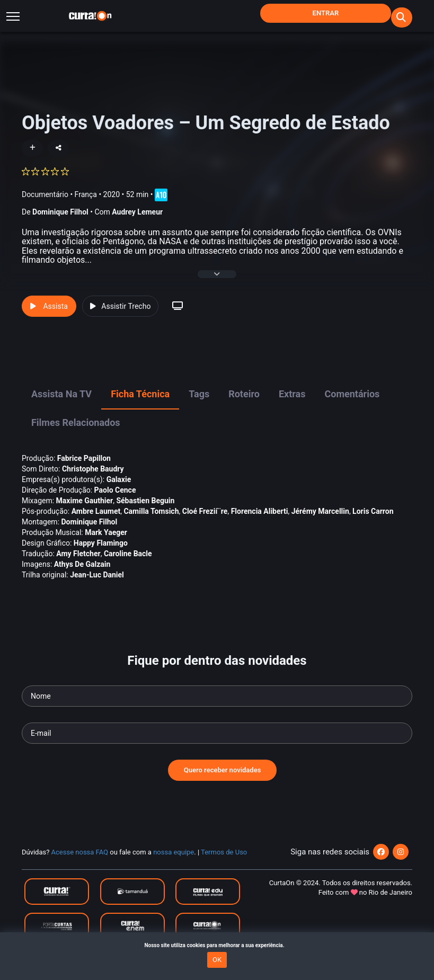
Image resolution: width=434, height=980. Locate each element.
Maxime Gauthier (85, 510)
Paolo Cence (115, 499)
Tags (199, 403)
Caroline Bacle (128, 563)
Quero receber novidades (223, 779)
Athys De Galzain (82, 573)
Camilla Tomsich (151, 520)
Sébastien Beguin (145, 510)
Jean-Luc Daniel (97, 584)
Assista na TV (61, 403)
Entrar (326, 13)
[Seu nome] (217, 706)
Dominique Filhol (60, 212)
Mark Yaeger (106, 541)
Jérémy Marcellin (320, 520)
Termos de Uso (224, 862)
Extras (292, 403)
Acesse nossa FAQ (80, 862)
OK (217, 960)
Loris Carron (373, 520)
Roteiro (244, 403)
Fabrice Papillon (84, 467)
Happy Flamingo (101, 552)
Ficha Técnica (140, 403)
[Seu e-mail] (217, 743)
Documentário (45, 194)
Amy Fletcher (78, 563)
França (86, 194)
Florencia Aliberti (260, 520)
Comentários (352, 403)
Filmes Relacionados (76, 432)
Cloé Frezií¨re (205, 520)
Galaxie (119, 488)
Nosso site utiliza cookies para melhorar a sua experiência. (217, 945)
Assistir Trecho (120, 316)
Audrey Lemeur (137, 212)
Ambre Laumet (96, 520)
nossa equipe (174, 862)
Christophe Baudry (93, 478)
